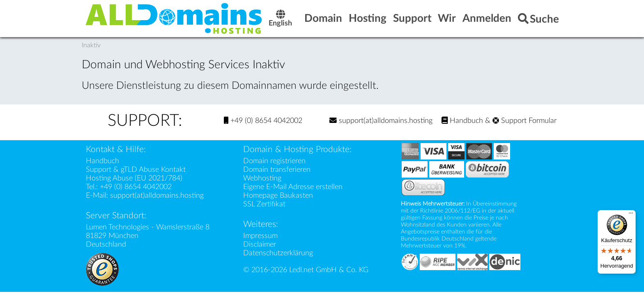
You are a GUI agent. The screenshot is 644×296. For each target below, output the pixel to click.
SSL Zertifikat (264, 204)
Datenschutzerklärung (278, 253)
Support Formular (524, 121)
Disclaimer (260, 244)
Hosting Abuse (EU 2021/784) (134, 178)
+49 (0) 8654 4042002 (263, 121)
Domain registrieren (274, 161)
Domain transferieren (277, 170)
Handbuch (462, 121)
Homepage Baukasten (278, 195)
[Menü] (631, 215)
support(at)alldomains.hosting (381, 121)
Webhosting (262, 178)
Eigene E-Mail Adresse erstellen (293, 187)
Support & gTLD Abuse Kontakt (136, 170)
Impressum (260, 236)
